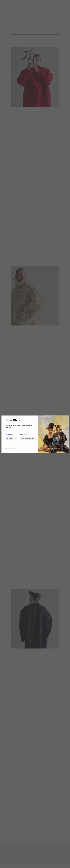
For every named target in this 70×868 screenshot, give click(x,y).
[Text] (11, 438)
